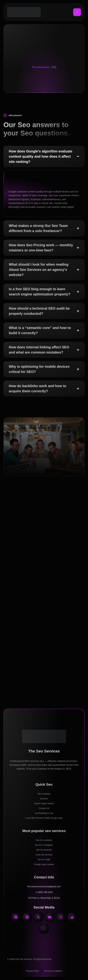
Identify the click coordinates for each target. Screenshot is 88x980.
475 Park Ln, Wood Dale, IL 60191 (44, 898)
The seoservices (40, 67)
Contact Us (44, 808)
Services (44, 799)
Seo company (44, 794)
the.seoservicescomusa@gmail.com (44, 887)
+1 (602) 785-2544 (44, 892)
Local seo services (44, 855)
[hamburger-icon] (77, 12)
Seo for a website (44, 840)
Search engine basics (44, 803)
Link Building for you (44, 813)
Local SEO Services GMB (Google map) (44, 818)
